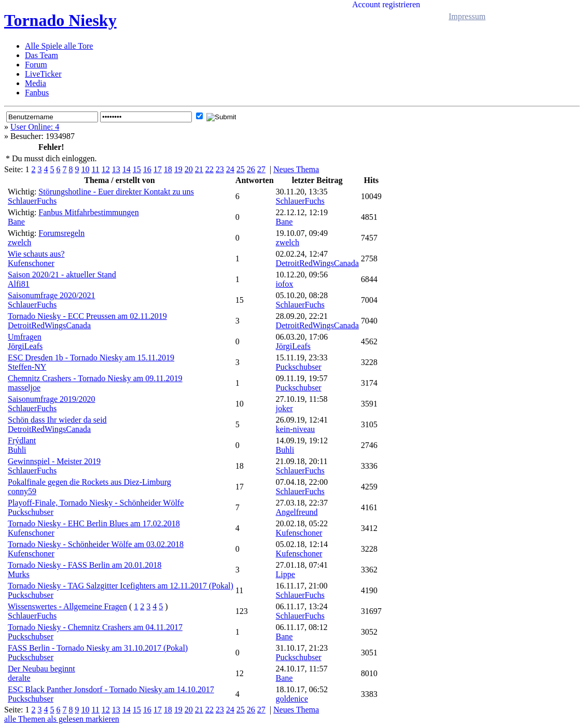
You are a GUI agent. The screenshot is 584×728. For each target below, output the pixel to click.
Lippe (286, 574)
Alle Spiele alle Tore (59, 46)
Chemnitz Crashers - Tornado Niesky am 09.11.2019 (95, 378)
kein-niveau (296, 429)
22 (210, 169)
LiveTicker (43, 74)
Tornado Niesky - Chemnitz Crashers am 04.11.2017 (95, 627)
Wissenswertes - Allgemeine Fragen (67, 606)
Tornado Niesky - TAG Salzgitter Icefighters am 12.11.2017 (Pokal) (121, 586)
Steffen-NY (27, 367)
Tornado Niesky (60, 20)
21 (199, 169)
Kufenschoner (31, 263)
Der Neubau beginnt (41, 669)
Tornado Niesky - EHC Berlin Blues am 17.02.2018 (94, 523)
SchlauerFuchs (32, 201)
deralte (19, 678)
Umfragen (25, 337)
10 (85, 169)
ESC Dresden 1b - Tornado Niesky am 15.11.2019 (91, 358)
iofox (285, 284)
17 (158, 169)
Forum (36, 65)
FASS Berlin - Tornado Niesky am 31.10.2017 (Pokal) (98, 648)
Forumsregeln (61, 233)
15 (137, 169)
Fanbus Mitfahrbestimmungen (88, 212)
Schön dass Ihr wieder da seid (57, 420)
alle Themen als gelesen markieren (62, 719)
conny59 (22, 491)
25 (241, 169)
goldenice (292, 699)
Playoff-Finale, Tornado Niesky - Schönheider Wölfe (96, 503)
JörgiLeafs (25, 346)
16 (147, 169)
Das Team (41, 55)
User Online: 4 (35, 127)
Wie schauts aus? (36, 254)
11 (95, 169)
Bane (16, 222)
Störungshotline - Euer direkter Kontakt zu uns (116, 192)
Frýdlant (22, 440)
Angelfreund (297, 512)
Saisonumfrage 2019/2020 (51, 399)
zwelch (19, 242)
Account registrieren (386, 4)
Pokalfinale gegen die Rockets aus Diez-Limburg (89, 482)
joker (284, 408)
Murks (19, 574)
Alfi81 (19, 284)
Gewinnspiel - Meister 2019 (54, 461)
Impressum (467, 16)
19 (178, 169)
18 (168, 169)
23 (220, 169)
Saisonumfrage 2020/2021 (51, 295)
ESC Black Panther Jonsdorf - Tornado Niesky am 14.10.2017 (111, 689)
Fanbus (37, 93)
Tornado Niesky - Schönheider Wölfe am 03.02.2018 (96, 544)
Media (36, 83)
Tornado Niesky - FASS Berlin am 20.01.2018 (85, 565)
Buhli (17, 450)
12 (106, 169)
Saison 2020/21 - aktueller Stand (62, 275)
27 (261, 169)
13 (116, 169)
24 (230, 169)
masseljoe (24, 388)
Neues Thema (296, 169)
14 (127, 169)
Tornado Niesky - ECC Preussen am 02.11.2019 (87, 316)
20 (189, 169)
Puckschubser (299, 367)
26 (251, 169)
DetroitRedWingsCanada (317, 263)
